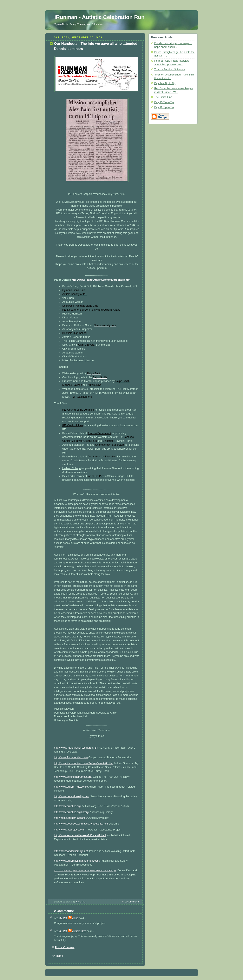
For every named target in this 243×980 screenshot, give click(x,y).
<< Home (58, 955)
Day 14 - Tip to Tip (165, 83)
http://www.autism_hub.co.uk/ (71, 787)
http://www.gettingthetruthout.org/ (73, 777)
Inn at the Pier (96, 476)
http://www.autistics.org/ (68, 806)
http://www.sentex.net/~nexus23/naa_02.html (80, 835)
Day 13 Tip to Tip (164, 102)
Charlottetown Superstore (110, 445)
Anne (75, 918)
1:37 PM (62, 918)
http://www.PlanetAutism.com (71, 757)
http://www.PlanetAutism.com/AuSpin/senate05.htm (84, 763)
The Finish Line (163, 97)
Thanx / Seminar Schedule (170, 69)
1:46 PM (62, 931)
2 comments (132, 901)
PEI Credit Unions (73, 425)
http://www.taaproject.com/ (69, 830)
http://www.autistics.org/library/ (72, 812)
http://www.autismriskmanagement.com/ (77, 861)
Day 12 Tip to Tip (164, 107)
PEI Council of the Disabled (78, 410)
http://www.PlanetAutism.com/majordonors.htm (101, 280)
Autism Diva (79, 931)
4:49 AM (81, 901)
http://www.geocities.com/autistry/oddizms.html (81, 824)
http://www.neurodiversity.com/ (72, 796)
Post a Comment (65, 947)
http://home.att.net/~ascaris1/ (71, 818)
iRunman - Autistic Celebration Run (100, 17)
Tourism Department (99, 433)
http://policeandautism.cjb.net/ (71, 851)
